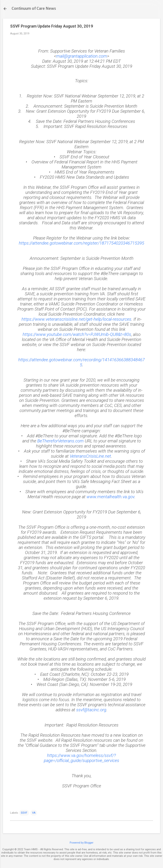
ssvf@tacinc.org (91, 710)
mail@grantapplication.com (82, 56)
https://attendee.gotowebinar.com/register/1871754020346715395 (81, 243)
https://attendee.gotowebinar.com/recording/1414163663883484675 (81, 362)
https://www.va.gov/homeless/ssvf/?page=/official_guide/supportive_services (81, 758)
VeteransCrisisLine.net (90, 456)
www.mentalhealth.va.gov (110, 497)
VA (34, 813)
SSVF (24, 813)
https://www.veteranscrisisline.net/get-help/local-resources (76, 319)
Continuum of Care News (34, 9)
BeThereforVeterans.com (60, 441)
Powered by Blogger (82, 843)
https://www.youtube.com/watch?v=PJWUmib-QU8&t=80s (77, 334)
